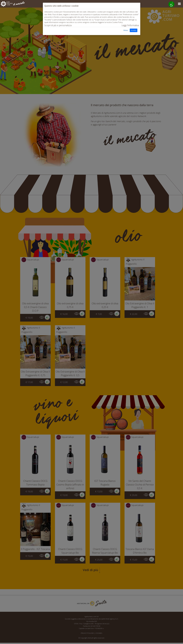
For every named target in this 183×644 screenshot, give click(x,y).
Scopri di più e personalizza (58, 25)
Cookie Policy (117, 22)
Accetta (134, 30)
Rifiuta (126, 30)
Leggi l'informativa (130, 25)
